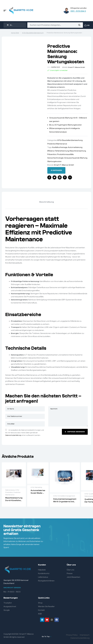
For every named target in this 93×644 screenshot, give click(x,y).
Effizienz (51, 151)
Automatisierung (75, 147)
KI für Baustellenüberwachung (33, 33)
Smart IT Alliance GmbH (76, 67)
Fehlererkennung (62, 151)
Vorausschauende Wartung (76, 158)
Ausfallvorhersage (60, 147)
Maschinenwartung (78, 151)
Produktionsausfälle (65, 154)
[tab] (47, 202)
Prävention (52, 154)
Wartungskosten (54, 161)
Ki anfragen (56, 170)
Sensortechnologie (55, 158)
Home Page (15, 33)
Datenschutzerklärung (13, 435)
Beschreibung (47, 202)
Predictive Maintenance (57, 144)
